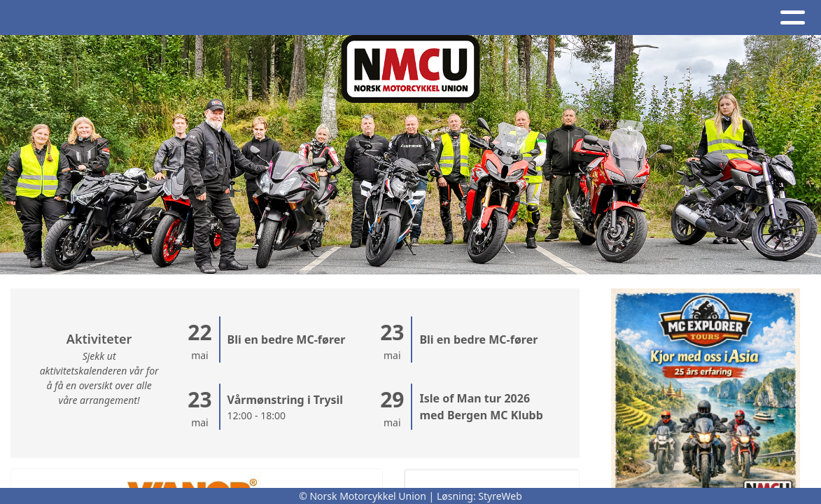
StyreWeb (500, 496)
